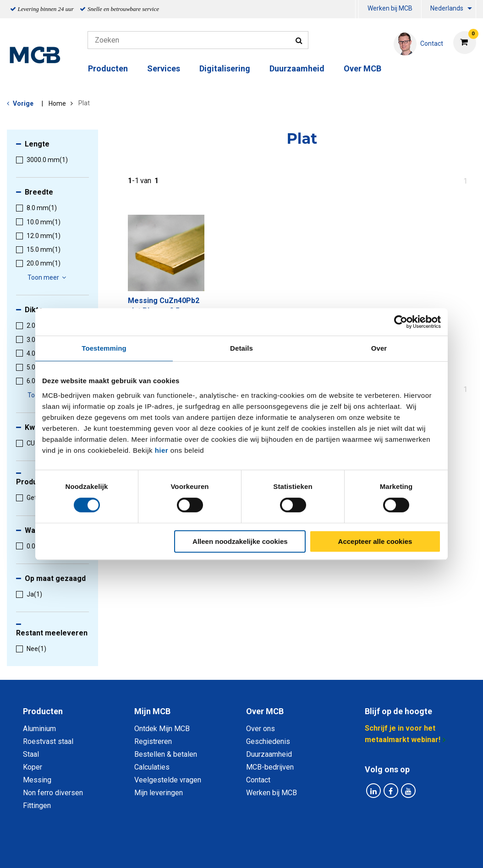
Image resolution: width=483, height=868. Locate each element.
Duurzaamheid (297, 68)
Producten (108, 68)
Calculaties (152, 767)
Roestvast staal (48, 741)
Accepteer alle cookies (375, 541)
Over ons (261, 729)
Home (57, 103)
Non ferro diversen (53, 793)
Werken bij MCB (390, 8)
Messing (37, 780)
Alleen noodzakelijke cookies (240, 541)
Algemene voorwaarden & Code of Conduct (253, 851)
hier (162, 450)
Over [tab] (379, 348)
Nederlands (447, 8)
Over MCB (362, 68)
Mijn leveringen (159, 793)
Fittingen (37, 806)
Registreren (153, 741)
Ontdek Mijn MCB (162, 729)
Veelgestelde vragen (168, 780)
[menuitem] (357, 9)
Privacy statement (143, 851)
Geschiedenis (268, 741)
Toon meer (48, 277)
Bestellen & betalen (166, 754)
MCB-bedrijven (270, 767)
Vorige (23, 103)
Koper (33, 767)
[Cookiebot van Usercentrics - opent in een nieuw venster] (401, 322)
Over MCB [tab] (265, 711)
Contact (258, 780)
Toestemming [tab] (104, 348)
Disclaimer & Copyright (372, 851)
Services (164, 68)
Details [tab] (241, 348)
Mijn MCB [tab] (152, 711)
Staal (31, 754)
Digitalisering (225, 68)
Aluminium (39, 729)
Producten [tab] (43, 711)
